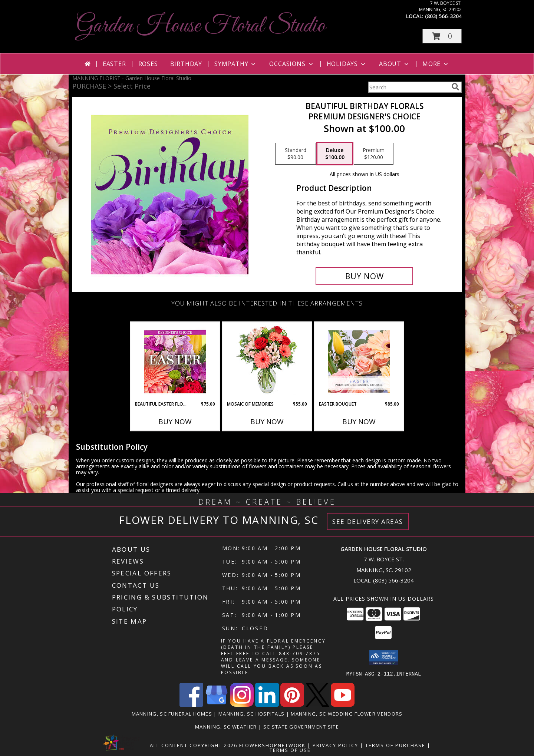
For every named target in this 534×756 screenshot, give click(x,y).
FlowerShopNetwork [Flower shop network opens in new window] (272, 745)
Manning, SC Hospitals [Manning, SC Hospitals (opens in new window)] (251, 713)
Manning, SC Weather (226, 726)
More (436, 64)
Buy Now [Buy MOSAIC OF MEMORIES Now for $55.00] (267, 422)
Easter (114, 64)
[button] (442, 36)
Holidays (347, 64)
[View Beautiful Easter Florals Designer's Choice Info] (175, 362)
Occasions (292, 64)
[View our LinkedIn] (267, 704)
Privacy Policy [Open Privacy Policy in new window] (335, 745)
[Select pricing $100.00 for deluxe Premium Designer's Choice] (335, 154)
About (395, 64)
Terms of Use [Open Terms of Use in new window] (290, 750)
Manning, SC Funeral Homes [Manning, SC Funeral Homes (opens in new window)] (172, 713)
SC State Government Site (301, 726)
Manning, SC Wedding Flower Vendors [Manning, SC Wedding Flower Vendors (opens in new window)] (347, 713)
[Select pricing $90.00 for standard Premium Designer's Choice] (296, 154)
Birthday (186, 64)
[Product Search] (408, 87)
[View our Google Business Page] (217, 704)
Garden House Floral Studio (201, 26)
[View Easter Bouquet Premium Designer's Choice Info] (359, 362)
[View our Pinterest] (292, 704)
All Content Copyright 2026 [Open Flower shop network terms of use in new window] (194, 745)
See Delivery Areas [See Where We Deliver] (368, 521)
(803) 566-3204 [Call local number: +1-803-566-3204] (443, 16)
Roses (148, 64)
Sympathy (236, 64)
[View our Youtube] (343, 704)
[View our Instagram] (242, 704)
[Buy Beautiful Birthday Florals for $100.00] (364, 276)
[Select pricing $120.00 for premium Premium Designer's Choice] (374, 154)
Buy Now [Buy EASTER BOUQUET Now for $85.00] (359, 422)
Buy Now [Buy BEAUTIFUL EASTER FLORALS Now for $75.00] (175, 422)
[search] (455, 87)
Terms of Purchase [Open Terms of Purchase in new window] (395, 745)
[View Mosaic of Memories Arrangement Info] (267, 362)
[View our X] (317, 704)
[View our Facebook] (191, 704)
